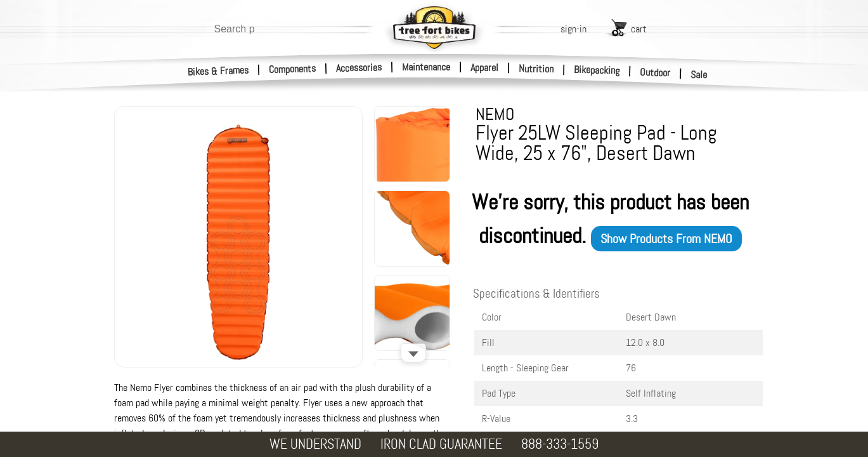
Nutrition (536, 69)
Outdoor (655, 72)
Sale (699, 75)
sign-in (573, 29)
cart (639, 29)
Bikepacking (597, 70)
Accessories (359, 68)
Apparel (484, 68)
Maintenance (426, 67)
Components (293, 69)
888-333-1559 (560, 444)
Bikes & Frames (218, 71)
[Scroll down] (413, 353)
